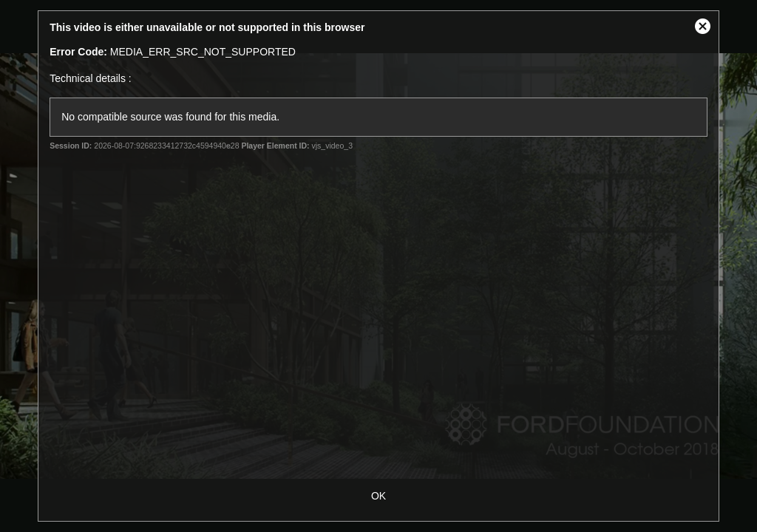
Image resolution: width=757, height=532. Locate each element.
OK (378, 496)
